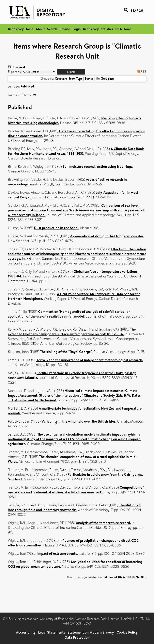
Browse (65, 29)
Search (52, 29)
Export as (14, 72)
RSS (141, 71)
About (40, 29)
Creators (61, 78)
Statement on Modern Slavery (91, 632)
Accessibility (26, 632)
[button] (71, 72)
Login (77, 29)
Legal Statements (52, 632)
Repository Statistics (98, 29)
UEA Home (123, 29)
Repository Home (21, 29)
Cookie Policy (127, 632)
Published (27, 86)
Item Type (76, 78)
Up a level (16, 67)
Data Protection (77, 637)
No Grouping (105, 78)
